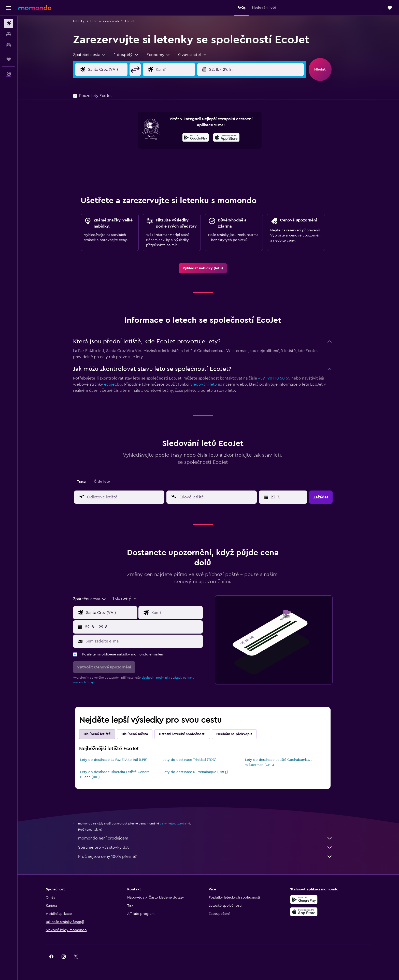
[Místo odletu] (117, 69)
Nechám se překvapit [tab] (240, 734)
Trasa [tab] (87, 482)
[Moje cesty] (9, 59)
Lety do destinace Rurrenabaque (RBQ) (201, 772)
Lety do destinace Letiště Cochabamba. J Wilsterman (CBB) (284, 762)
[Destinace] (185, 69)
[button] (9, 8)
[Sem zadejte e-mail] (148, 641)
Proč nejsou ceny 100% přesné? (211, 857)
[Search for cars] (9, 45)
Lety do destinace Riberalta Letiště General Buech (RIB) (121, 775)
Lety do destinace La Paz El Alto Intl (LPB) (119, 760)
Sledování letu (209, 384)
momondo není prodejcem (211, 838)
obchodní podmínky (161, 678)
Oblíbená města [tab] (140, 734)
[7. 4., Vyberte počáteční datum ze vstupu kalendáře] (289, 497)
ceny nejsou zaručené (181, 823)
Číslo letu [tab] (108, 482)
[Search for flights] (9, 23)
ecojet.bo (119, 384)
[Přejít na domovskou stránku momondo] (35, 8)
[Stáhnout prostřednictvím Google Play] (201, 138)
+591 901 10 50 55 (280, 378)
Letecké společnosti (110, 21)
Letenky (84, 21)
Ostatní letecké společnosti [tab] (188, 734)
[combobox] (95, 55)
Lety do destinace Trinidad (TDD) (195, 760)
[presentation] (232, 137)
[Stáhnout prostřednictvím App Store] (232, 138)
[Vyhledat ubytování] (9, 34)
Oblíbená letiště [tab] (103, 734)
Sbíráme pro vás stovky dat (211, 847)
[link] (208, 268)
